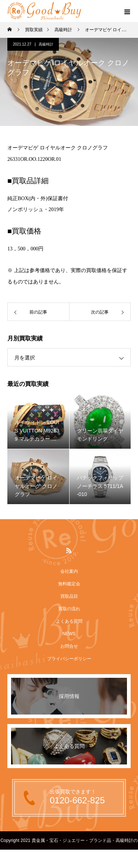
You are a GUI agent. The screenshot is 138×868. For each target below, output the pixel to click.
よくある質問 (69, 621)
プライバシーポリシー (69, 659)
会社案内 (69, 571)
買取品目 (69, 596)
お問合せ (69, 646)
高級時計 (46, 44)
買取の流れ (69, 609)
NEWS (69, 634)
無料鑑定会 (69, 584)
